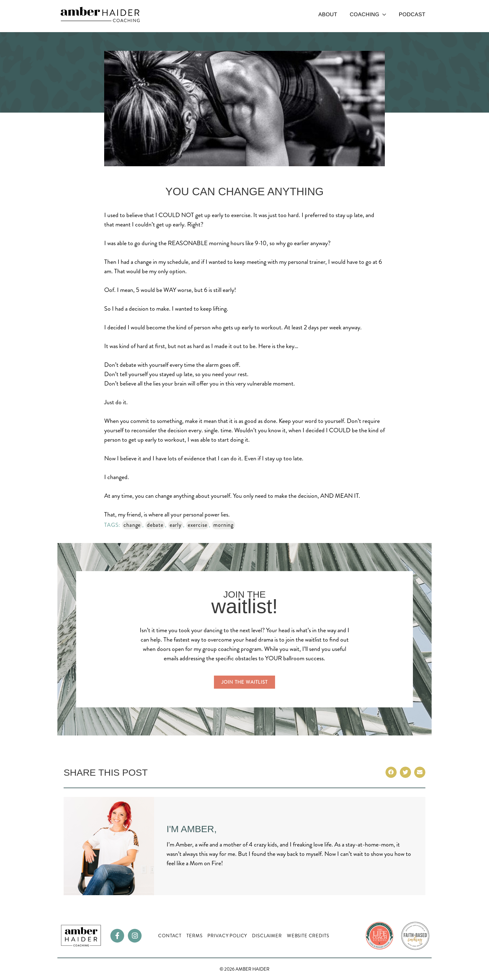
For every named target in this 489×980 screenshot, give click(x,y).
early (176, 525)
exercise (198, 525)
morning (223, 525)
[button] (391, 772)
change (132, 525)
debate (155, 525)
